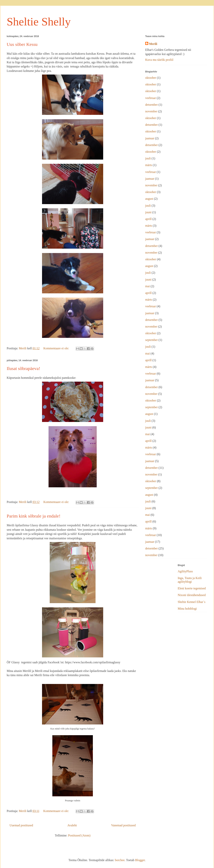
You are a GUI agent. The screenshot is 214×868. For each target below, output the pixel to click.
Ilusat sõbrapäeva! (23, 368)
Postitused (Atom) (79, 835)
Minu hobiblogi (187, 609)
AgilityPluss (185, 571)
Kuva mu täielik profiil (159, 60)
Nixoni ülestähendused (192, 595)
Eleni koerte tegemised (192, 588)
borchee (120, 860)
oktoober (151, 78)
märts (149, 165)
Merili (153, 44)
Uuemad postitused (21, 825)
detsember (152, 105)
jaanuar (150, 138)
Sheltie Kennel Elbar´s (192, 602)
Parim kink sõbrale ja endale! (34, 516)
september (152, 340)
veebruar (151, 98)
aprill (148, 219)
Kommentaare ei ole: (57, 348)
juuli (148, 158)
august (149, 199)
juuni (148, 212)
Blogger (140, 860)
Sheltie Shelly (39, 22)
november (151, 111)
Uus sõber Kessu (22, 44)
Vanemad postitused (123, 825)
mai (148, 286)
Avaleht (72, 825)
